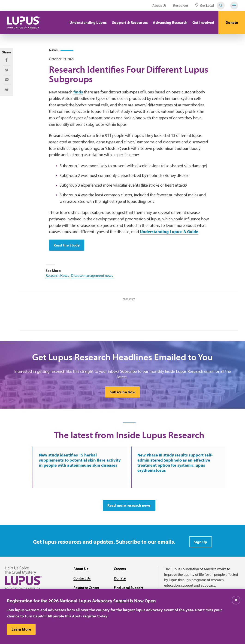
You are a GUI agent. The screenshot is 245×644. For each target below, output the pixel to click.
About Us (159, 5)
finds (78, 92)
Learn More (21, 629)
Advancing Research (170, 22)
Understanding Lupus (88, 22)
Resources (181, 5)
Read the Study (67, 245)
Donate (232, 22)
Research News (57, 275)
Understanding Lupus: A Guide (169, 232)
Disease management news (92, 275)
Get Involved (203, 22)
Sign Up (201, 542)
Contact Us (82, 578)
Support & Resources (130, 22)
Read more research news (129, 505)
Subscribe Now (123, 392)
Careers (120, 569)
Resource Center (86, 588)
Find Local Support (129, 588)
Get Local (205, 5)
